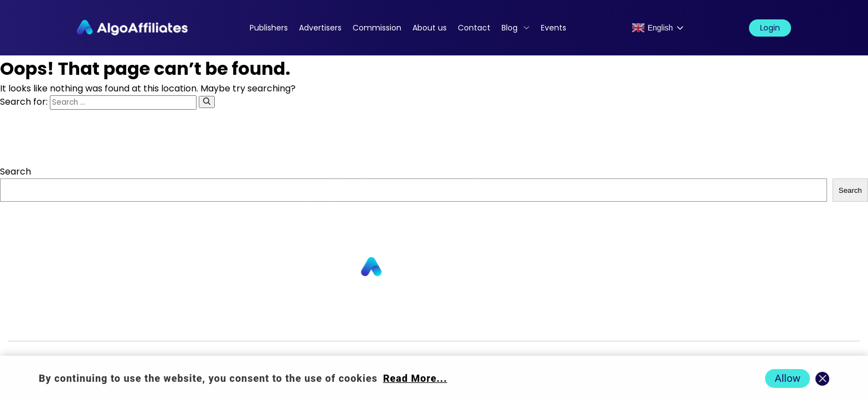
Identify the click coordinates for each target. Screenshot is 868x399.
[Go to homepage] (434, 267)
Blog (510, 28)
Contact (474, 28)
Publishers (269, 28)
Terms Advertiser (698, 323)
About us (430, 28)
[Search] (207, 102)
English (652, 28)
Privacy (494, 323)
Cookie (541, 323)
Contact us (292, 323)
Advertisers (320, 28)
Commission (377, 28)
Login (770, 28)
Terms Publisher (609, 323)
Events (554, 28)
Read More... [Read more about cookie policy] (415, 378)
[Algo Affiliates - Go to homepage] (132, 28)
